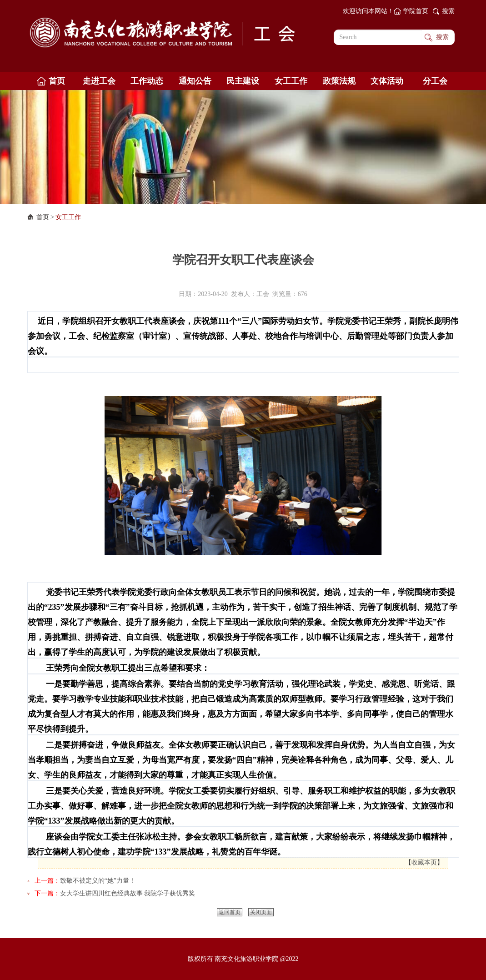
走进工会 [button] (99, 81)
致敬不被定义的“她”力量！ (98, 881)
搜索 (448, 11)
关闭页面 (261, 912)
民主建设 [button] (243, 81)
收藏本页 (424, 862)
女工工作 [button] (291, 81)
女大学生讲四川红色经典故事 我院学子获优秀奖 (128, 893)
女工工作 (68, 217)
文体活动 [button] (387, 81)
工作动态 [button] (147, 81)
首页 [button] (57, 81)
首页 (43, 217)
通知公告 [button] (195, 81)
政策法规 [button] (339, 81)
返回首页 (230, 912)
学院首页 (416, 11)
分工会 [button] (435, 81)
